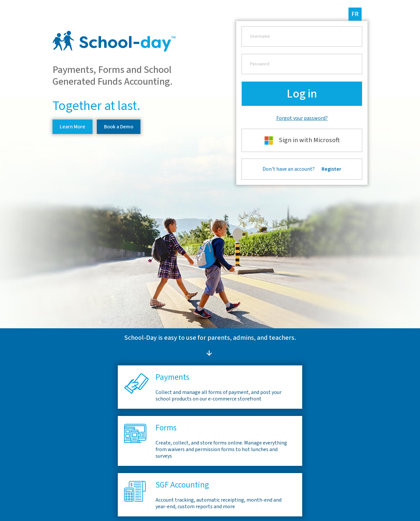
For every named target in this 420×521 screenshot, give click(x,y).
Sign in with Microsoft (302, 140)
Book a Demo (119, 127)
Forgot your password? (302, 118)
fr (355, 14)
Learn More (73, 127)
